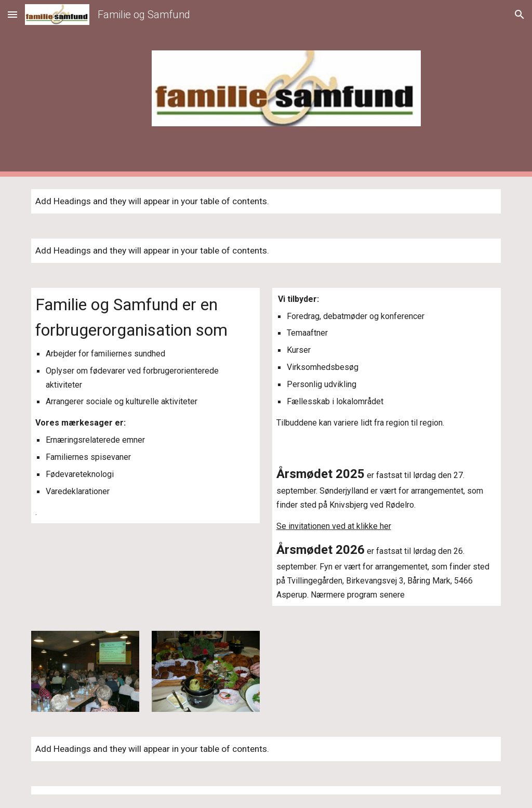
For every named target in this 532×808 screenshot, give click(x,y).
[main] (146, 406)
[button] (12, 14)
